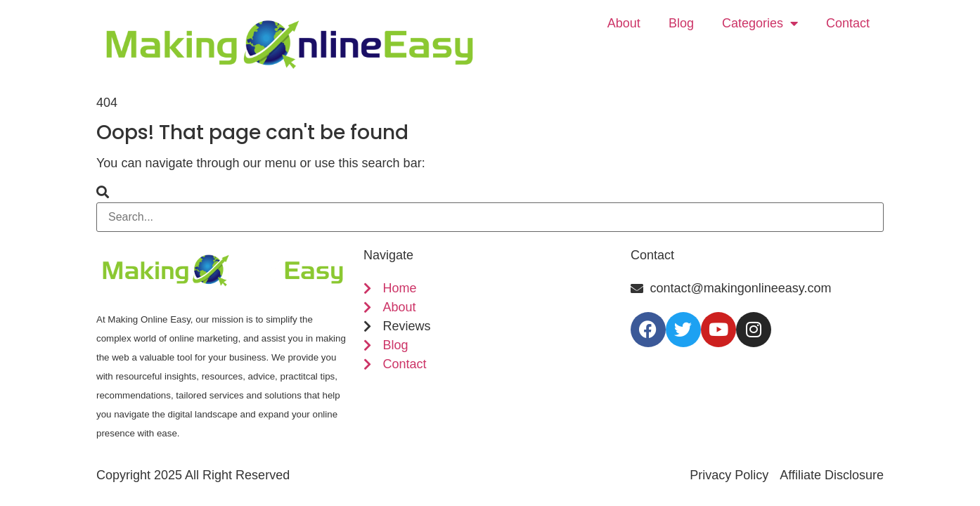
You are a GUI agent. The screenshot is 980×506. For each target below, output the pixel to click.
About (624, 23)
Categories (760, 23)
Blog (681, 23)
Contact (848, 23)
